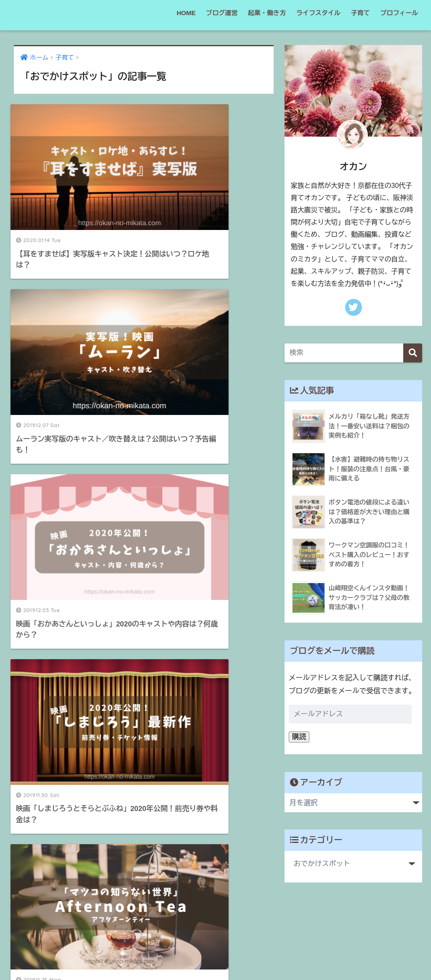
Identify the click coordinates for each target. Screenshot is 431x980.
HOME (186, 13)
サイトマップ (209, 955)
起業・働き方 (267, 13)
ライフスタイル (318, 13)
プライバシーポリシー (153, 955)
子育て (360, 13)
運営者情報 (250, 955)
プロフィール (399, 13)
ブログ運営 (222, 13)
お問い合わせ (290, 955)
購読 (299, 737)
